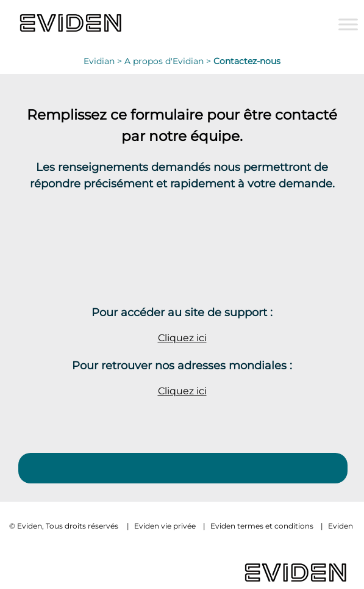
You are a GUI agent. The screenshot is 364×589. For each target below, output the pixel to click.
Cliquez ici (182, 338)
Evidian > (104, 61)
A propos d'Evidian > (169, 61)
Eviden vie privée (165, 526)
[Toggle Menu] (348, 24)
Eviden (341, 526)
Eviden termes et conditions (262, 526)
